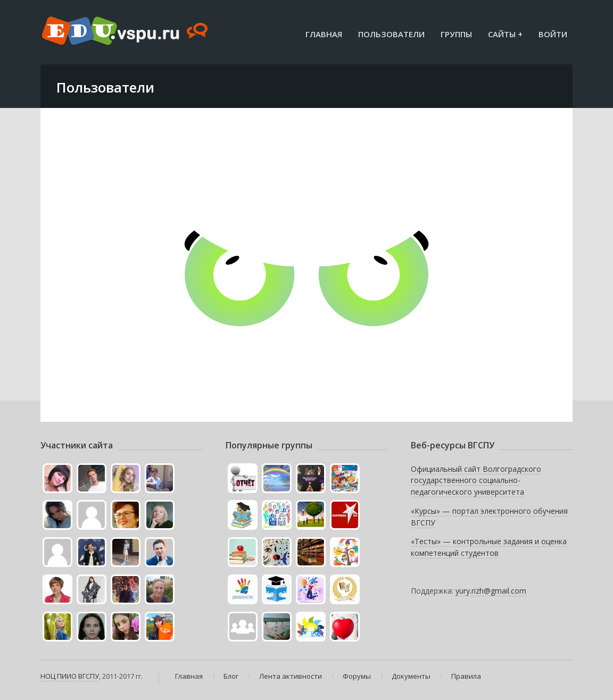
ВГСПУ (89, 676)
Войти (553, 34)
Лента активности (291, 676)
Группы (456, 34)
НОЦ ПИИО (59, 676)
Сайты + (505, 34)
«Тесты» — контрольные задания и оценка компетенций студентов (489, 547)
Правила (466, 676)
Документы (411, 676)
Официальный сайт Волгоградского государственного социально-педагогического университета (476, 480)
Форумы (357, 676)
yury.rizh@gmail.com (491, 591)
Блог (231, 676)
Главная (324, 34)
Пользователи (391, 34)
